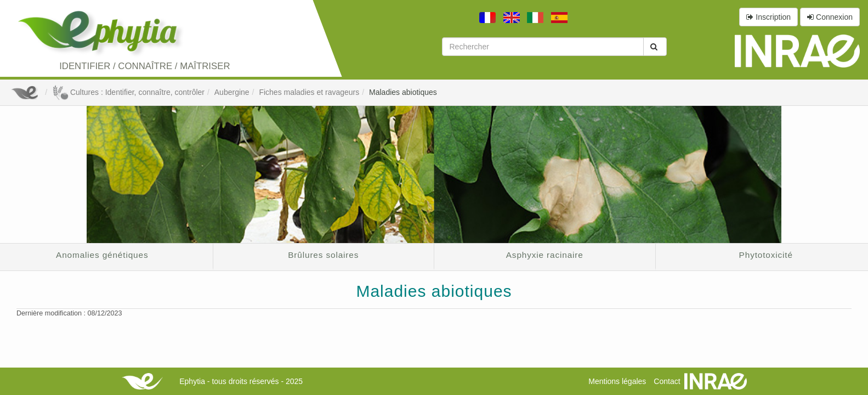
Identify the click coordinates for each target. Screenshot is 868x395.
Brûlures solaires (323, 255)
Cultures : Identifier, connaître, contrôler (128, 92)
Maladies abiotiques (403, 92)
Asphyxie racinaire (545, 255)
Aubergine (232, 92)
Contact (667, 381)
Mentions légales (617, 381)
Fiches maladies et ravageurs (309, 92)
